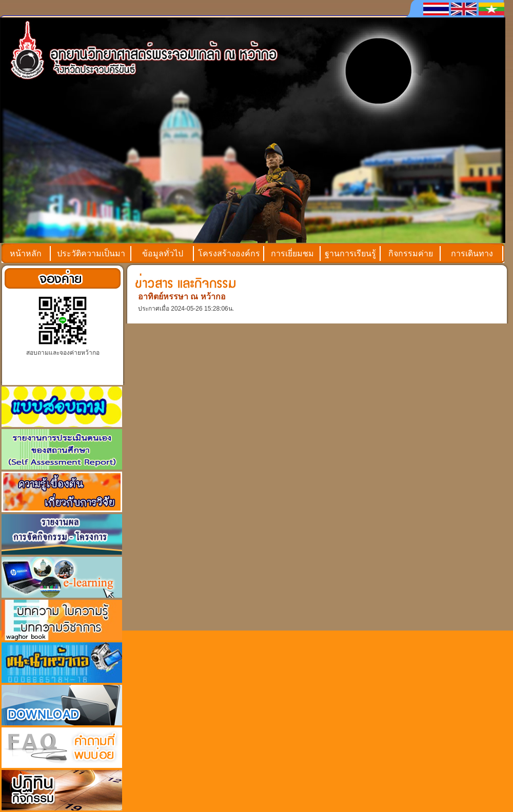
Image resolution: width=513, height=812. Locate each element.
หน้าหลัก (26, 253)
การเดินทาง (472, 253)
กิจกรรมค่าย (411, 253)
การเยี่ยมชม (292, 253)
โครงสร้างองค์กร (229, 253)
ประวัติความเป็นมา (91, 253)
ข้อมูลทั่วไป (163, 253)
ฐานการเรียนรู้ (350, 253)
